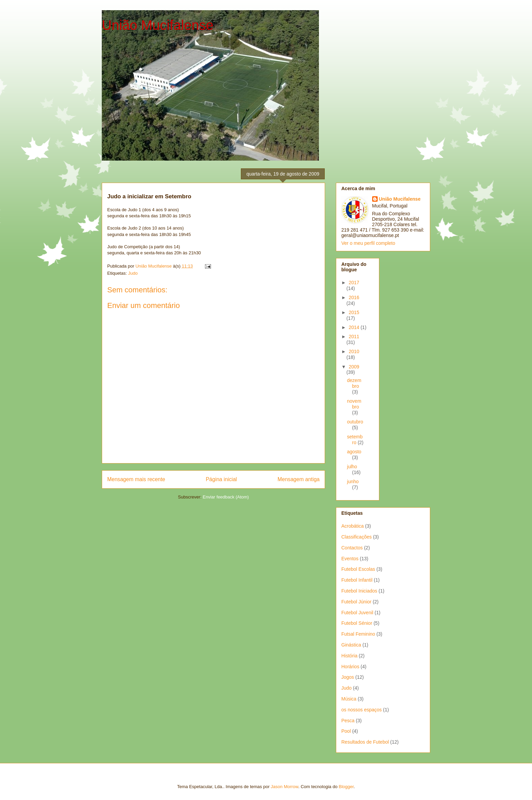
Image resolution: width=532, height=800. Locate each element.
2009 (354, 367)
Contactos (352, 548)
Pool (346, 731)
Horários (350, 667)
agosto (354, 452)
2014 (355, 327)
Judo (133, 273)
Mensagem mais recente (136, 479)
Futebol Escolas (358, 569)
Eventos (350, 559)
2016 (354, 297)
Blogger (346, 787)
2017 (354, 283)
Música (349, 699)
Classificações (356, 537)
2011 (354, 337)
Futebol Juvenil (357, 613)
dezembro (354, 383)
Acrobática (353, 526)
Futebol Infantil (357, 580)
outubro (355, 422)
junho (353, 481)
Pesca (348, 721)
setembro (355, 440)
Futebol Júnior (356, 602)
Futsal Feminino (358, 634)
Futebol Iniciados (359, 591)
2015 (354, 312)
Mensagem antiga (299, 479)
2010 (354, 351)
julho (352, 467)
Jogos (348, 677)
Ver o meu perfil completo (368, 243)
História (349, 656)
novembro (354, 404)
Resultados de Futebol (365, 742)
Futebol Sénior (357, 623)
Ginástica (351, 645)
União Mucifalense (158, 25)
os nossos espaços (362, 710)
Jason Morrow (284, 787)
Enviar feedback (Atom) (226, 497)
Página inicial (221, 479)
